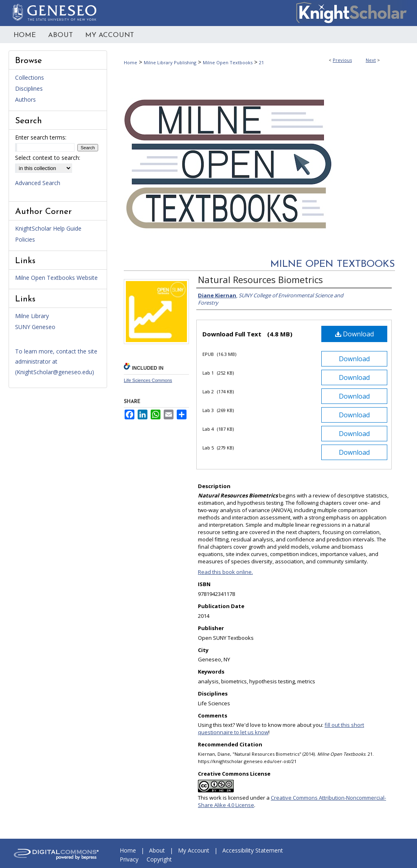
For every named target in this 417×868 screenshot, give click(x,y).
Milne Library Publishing (170, 62)
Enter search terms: (41, 137)
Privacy (129, 859)
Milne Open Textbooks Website (56, 278)
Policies (25, 239)
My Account (194, 850)
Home (131, 62)
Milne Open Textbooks (228, 62)
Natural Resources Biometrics (260, 279)
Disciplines (29, 88)
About (157, 850)
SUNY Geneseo (35, 327)
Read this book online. (225, 572)
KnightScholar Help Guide (48, 228)
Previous (342, 60)
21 (261, 62)
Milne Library (32, 316)
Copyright (159, 859)
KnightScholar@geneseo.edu (54, 372)
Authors (25, 99)
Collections (30, 77)
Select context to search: (48, 158)
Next (371, 60)
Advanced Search (38, 183)
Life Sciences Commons (148, 380)
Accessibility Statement (253, 850)
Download (354, 334)
